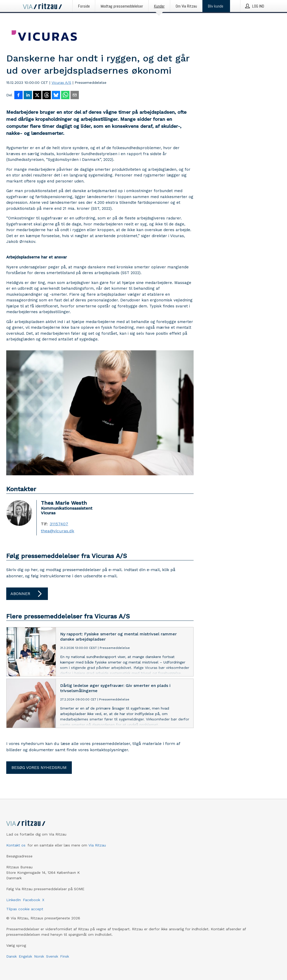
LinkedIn (14, 900)
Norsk (39, 956)
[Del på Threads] (47, 96)
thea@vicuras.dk (58, 531)
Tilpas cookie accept (25, 909)
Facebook (31, 900)
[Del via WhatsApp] (65, 96)
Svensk (52, 956)
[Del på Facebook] (18, 96)
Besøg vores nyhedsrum (39, 767)
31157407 (59, 524)
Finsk (65, 956)
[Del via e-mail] (75, 96)
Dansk (11, 956)
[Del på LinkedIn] (28, 96)
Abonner (27, 594)
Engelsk (25, 956)
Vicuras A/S (61, 83)
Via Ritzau (97, 845)
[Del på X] (37, 96)
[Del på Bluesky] (56, 96)
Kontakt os (16, 845)
